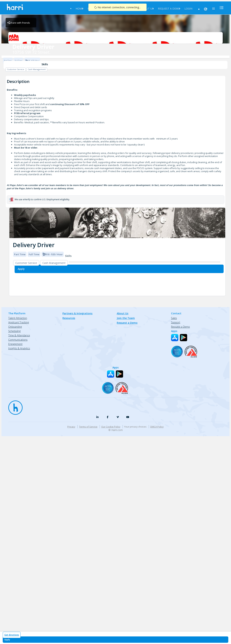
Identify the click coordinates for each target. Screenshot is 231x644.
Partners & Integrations (77, 313)
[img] (117, 223)
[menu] (221, 8)
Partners (130, 9)
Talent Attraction (18, 318)
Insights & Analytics (19, 348)
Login (188, 9)
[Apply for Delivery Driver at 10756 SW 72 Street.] (115, 640)
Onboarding (15, 327)
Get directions (12, 635)
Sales (174, 318)
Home (79, 9)
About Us (147, 9)
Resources (112, 9)
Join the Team (126, 318)
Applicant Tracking (19, 322)
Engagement (15, 344)
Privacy (71, 427)
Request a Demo (169, 9)
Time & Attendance (19, 335)
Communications (18, 340)
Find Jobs (94, 9)
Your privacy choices (135, 427)
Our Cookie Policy (111, 427)
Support (176, 322)
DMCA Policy (157, 427)
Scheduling (15, 331)
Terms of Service (88, 427)
